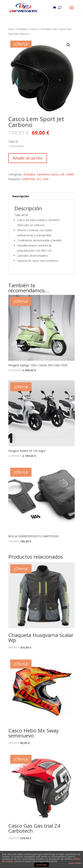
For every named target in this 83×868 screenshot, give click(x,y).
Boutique (22, 29)
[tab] (41, 196)
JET (39, 179)
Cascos (34, 29)
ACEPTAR (41, 865)
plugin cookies (75, 863)
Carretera (46, 29)
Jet (55, 29)
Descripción (21, 196)
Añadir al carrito (28, 158)
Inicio (11, 29)
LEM (45, 179)
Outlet (70, 174)
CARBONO (28, 179)
